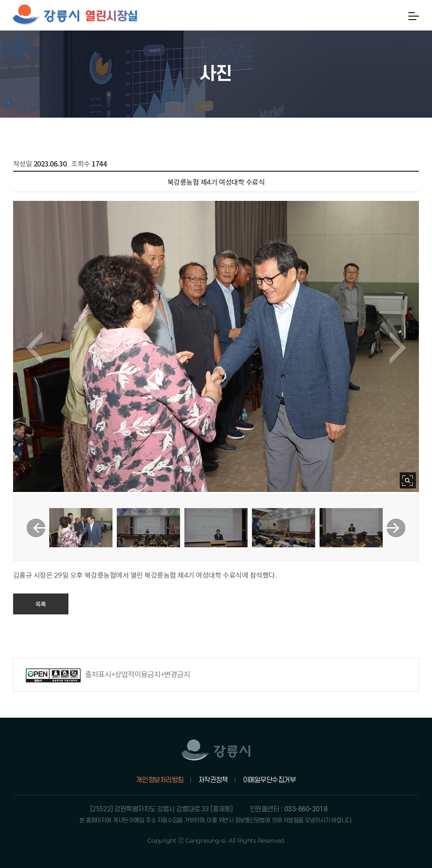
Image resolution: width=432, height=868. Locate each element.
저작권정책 (213, 780)
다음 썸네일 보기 (396, 528)
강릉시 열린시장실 (75, 15)
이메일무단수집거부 (269, 780)
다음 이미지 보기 (398, 348)
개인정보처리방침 (160, 780)
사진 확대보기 (408, 480)
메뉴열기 (414, 16)
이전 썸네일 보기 (36, 528)
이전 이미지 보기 (34, 348)
